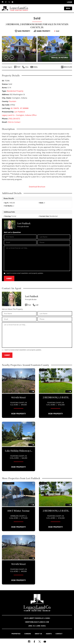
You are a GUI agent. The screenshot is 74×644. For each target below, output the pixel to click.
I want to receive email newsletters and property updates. (25, 273)
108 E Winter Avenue (18, 511)
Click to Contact (14, 122)
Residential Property (15, 91)
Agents (49, 634)
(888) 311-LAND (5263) (37, 626)
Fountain (13, 101)
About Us (38, 634)
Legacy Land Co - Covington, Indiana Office (19, 115)
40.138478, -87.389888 (19, 108)
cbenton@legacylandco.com (37, 622)
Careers (28, 634)
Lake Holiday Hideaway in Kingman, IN (19, 451)
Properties (16, 634)
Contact (59, 634)
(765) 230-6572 (14, 119)
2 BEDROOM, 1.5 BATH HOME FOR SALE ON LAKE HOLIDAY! (55, 398)
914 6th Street (18, 397)
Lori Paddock (20, 112)
